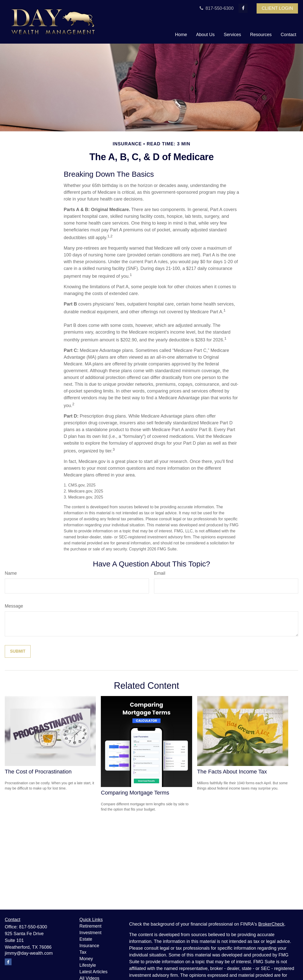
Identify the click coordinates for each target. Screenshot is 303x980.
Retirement (91, 926)
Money (86, 959)
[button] (181, 35)
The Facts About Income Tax (232, 772)
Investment (91, 933)
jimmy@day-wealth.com (29, 953)
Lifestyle (88, 965)
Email (160, 573)
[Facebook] (243, 8)
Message (14, 606)
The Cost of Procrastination (38, 772)
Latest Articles (94, 972)
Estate (86, 939)
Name (11, 573)
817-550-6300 (216, 8)
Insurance (89, 946)
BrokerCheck (271, 924)
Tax (83, 952)
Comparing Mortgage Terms (135, 793)
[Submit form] (18, 651)
